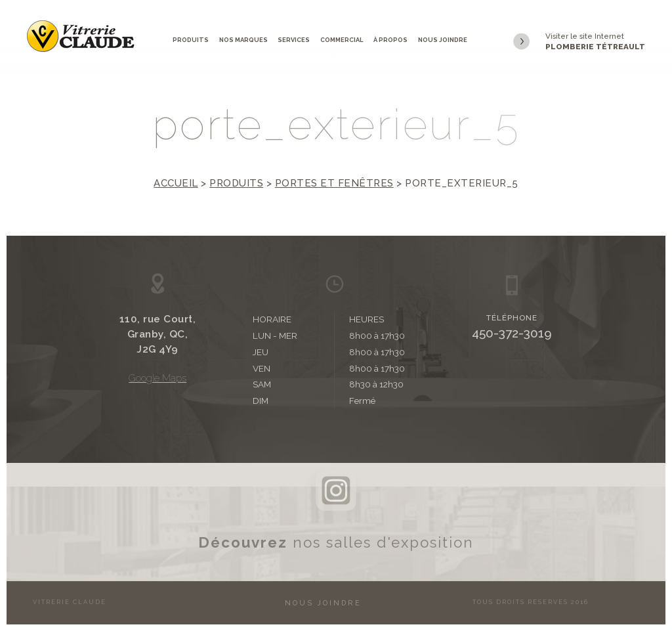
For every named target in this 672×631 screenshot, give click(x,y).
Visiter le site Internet (579, 42)
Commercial (342, 40)
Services (294, 40)
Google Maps (157, 378)
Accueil (176, 183)
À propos (390, 40)
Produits (191, 40)
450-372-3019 (512, 333)
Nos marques (243, 40)
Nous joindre (443, 40)
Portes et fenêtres (334, 183)
